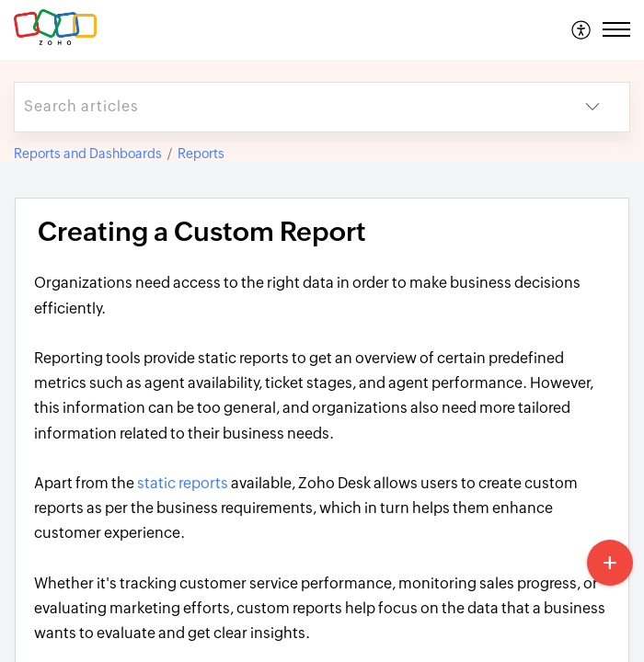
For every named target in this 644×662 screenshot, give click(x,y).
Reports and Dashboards (88, 154)
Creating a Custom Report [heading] (202, 232)
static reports (183, 483)
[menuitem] (582, 29)
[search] (285, 107)
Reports (201, 154)
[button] (582, 29)
